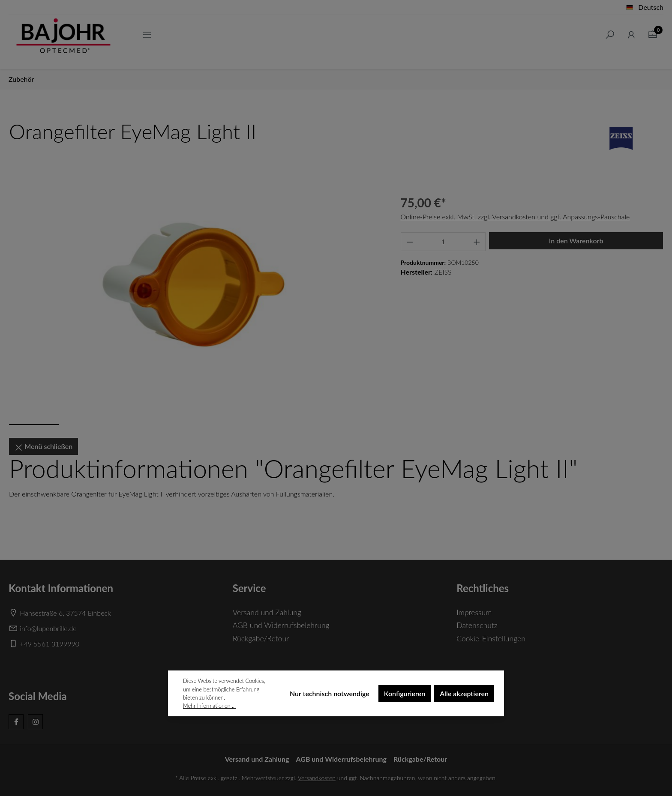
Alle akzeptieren (464, 693)
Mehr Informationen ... (209, 706)
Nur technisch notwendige (330, 693)
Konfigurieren (405, 693)
